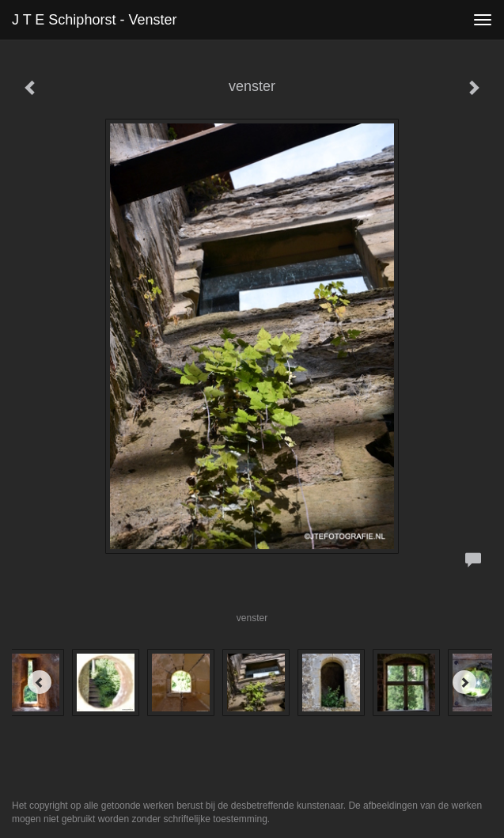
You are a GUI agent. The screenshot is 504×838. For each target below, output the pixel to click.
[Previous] (40, 682)
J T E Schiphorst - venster (94, 20)
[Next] (464, 682)
